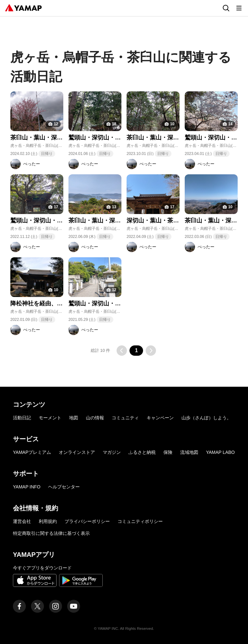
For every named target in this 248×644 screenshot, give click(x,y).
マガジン (112, 452)
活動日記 (22, 418)
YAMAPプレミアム (32, 452)
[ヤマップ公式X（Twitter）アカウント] (37, 606)
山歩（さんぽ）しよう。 (206, 418)
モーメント (50, 418)
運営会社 (22, 521)
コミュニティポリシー (140, 521)
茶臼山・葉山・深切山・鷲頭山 (109, 220)
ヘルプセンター (64, 487)
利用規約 (48, 521)
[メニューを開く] (239, 8)
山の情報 (95, 418)
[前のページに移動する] (122, 351)
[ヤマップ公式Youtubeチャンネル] (74, 606)
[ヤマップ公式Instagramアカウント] (56, 606)
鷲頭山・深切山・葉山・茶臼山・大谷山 (63, 220)
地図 (74, 418)
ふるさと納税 (142, 452)
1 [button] (136, 350)
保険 (168, 452)
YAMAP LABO (220, 452)
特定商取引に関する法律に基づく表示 (51, 533)
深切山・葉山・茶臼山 (156, 220)
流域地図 (189, 452)
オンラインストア (77, 452)
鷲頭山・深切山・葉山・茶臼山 (109, 138)
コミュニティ (125, 418)
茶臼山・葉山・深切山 (39, 138)
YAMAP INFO (27, 487)
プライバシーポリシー (87, 521)
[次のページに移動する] (151, 351)
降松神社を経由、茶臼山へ (45, 303)
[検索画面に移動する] (226, 8)
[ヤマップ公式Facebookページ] (19, 606)
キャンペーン (160, 418)
